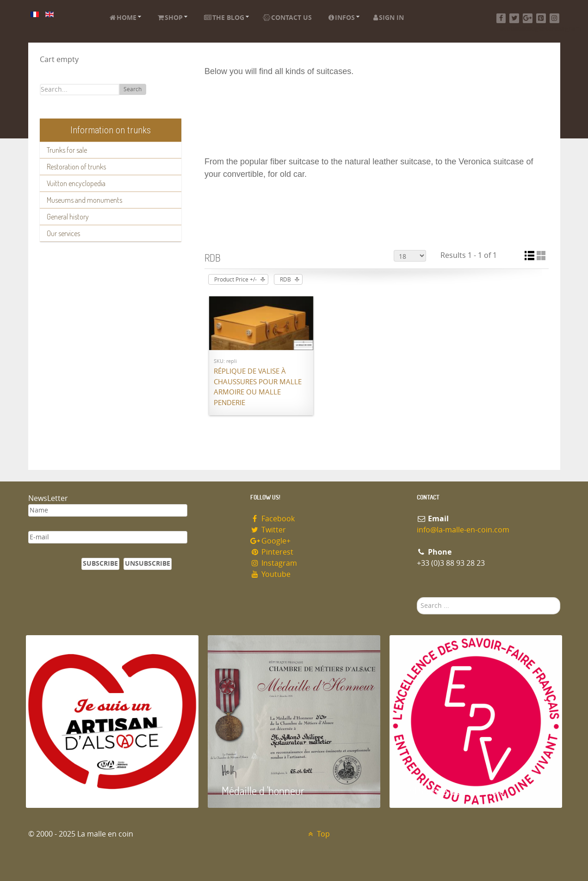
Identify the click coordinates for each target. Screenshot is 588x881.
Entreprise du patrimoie (454, 790)
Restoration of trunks (76, 167)
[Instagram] (554, 18)
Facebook (273, 519)
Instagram (274, 563)
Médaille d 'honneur (263, 790)
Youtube (271, 574)
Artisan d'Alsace (73, 790)
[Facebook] (501, 18)
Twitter (268, 530)
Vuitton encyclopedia (76, 183)
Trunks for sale (67, 150)
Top (318, 834)
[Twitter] (514, 18)
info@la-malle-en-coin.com (463, 530)
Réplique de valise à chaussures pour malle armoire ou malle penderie (258, 387)
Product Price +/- (235, 280)
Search (133, 89)
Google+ (271, 541)
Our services (63, 233)
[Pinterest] (541, 18)
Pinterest (272, 552)
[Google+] (528, 18)
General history (68, 217)
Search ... (417, 597)
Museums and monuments (84, 200)
